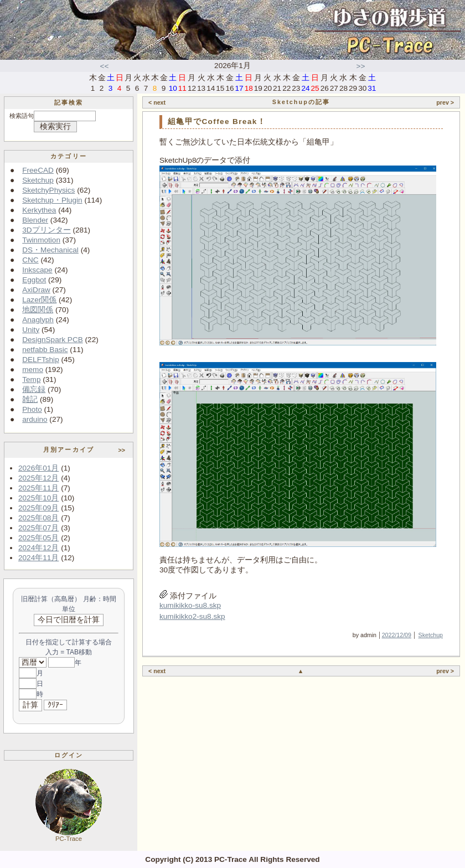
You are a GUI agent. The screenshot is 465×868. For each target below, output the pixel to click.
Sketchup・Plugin (52, 200)
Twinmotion (41, 240)
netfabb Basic (45, 350)
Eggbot (34, 280)
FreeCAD (38, 170)
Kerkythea (39, 210)
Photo (32, 409)
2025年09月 (38, 508)
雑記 (30, 399)
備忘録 (34, 389)
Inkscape (37, 270)
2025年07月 (38, 528)
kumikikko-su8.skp (190, 605)
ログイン (69, 755)
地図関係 (38, 310)
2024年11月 (38, 558)
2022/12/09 (397, 635)
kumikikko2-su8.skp (192, 616)
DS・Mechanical (50, 250)
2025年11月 (38, 488)
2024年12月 (38, 548)
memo (33, 370)
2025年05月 (38, 538)
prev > (445, 102)
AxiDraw (36, 290)
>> (361, 66)
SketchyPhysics (48, 190)
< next (157, 102)
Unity (31, 330)
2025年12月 (38, 478)
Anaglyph (38, 320)
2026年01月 (38, 468)
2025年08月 (38, 518)
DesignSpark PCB (53, 340)
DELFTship (40, 360)
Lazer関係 (39, 300)
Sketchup (38, 180)
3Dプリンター (46, 230)
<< (105, 66)
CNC (30, 260)
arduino (35, 419)
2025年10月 (38, 498)
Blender (35, 220)
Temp (31, 379)
